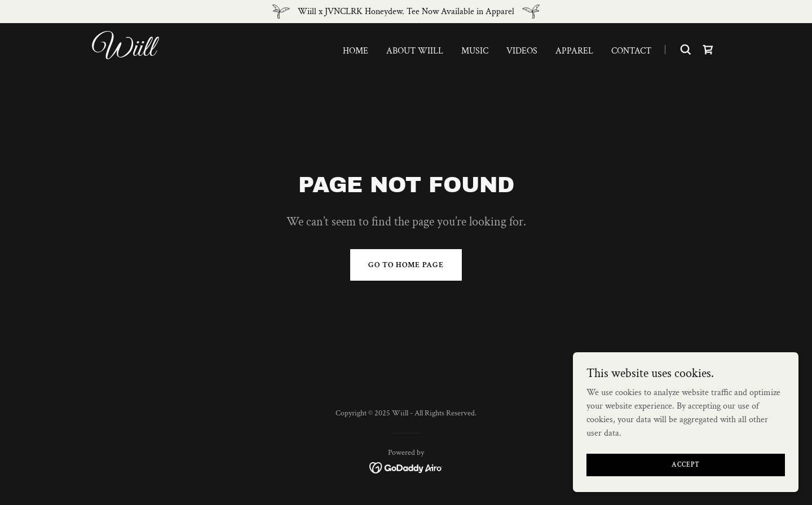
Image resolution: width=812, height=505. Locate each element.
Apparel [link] (574, 51)
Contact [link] (631, 51)
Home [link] (356, 51)
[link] (202, 53)
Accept (686, 480)
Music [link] (475, 51)
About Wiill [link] (415, 51)
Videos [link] (522, 51)
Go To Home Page (406, 265)
